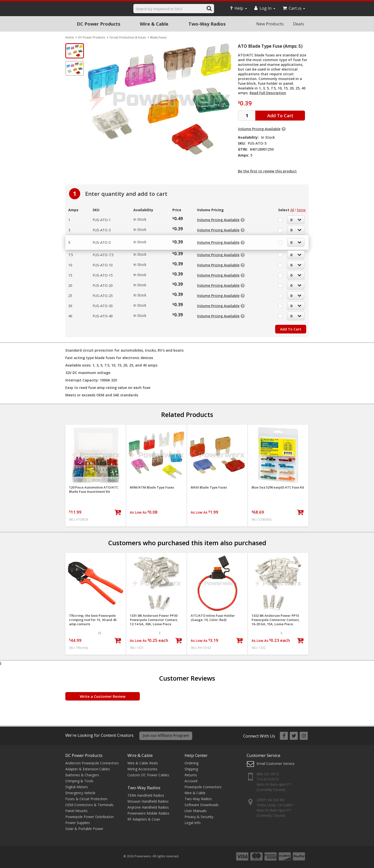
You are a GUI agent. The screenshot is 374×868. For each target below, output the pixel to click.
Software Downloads (202, 805)
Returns (191, 775)
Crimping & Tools (79, 781)
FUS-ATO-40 (103, 316)
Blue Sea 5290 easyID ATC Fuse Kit (278, 487)
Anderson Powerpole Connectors (92, 763)
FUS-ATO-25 (103, 296)
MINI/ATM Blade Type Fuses (152, 487)
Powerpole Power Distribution (90, 817)
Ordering (191, 763)
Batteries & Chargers (82, 775)
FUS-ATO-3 (102, 230)
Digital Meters (77, 787)
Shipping (191, 769)
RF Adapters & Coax (144, 819)
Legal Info (193, 823)
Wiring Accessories (142, 769)
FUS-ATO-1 (102, 220)
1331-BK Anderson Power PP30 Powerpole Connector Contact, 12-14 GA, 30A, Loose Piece (154, 620)
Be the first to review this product (267, 171)
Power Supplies (78, 823)
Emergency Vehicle (80, 793)
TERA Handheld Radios (146, 795)
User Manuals (196, 811)
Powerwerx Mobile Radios (148, 813)
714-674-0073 (268, 779)
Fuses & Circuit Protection (86, 799)
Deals (299, 24)
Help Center (196, 755)
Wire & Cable (154, 24)
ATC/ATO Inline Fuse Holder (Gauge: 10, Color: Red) (213, 618)
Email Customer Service (276, 764)
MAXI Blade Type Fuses (209, 487)
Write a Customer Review (103, 696)
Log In (265, 8)
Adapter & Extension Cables (88, 769)
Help (238, 8)
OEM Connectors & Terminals (89, 805)
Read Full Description (268, 93)
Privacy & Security (199, 817)
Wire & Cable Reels (143, 763)
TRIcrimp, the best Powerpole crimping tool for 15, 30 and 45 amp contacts (93, 620)
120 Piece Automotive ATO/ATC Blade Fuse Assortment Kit (94, 490)
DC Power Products (98, 24)
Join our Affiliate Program (166, 735)
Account (191, 781)
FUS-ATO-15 (103, 275)
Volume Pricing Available (259, 129)
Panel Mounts (76, 811)
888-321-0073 (268, 774)
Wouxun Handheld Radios (148, 801)
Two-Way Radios (207, 24)
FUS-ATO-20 (103, 285)
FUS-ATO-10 (103, 265)
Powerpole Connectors (203, 787)
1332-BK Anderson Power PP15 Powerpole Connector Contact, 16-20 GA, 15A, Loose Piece (276, 620)
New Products (270, 24)
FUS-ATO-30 (103, 306)
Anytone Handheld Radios (148, 807)
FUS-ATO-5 (102, 242)
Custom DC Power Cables (148, 775)
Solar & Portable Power (84, 829)
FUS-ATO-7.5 (103, 255)
